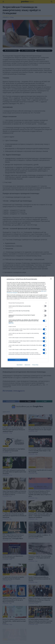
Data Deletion (20, 365)
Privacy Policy (35, 365)
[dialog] (27, 322)
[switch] (45, 306)
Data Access (27, 365)
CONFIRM (18, 360)
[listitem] (27, 303)
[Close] (51, 279)
